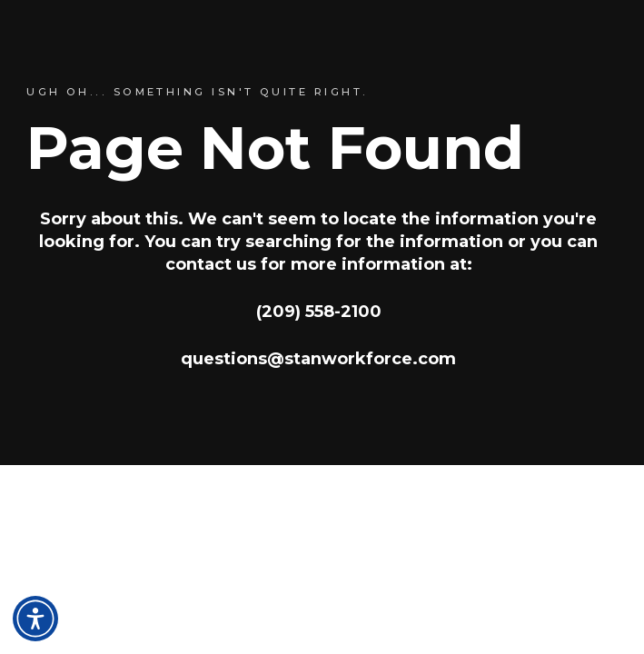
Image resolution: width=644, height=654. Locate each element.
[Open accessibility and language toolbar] (35, 619)
